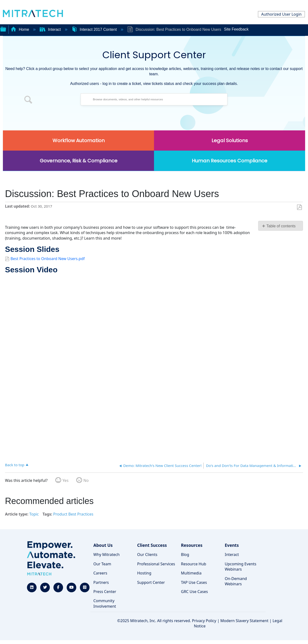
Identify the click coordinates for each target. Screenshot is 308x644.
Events (232, 545)
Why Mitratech (106, 555)
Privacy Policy (204, 621)
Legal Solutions (230, 140)
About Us (103, 545)
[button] (28, 101)
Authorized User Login (282, 14)
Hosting (144, 573)
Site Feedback (236, 29)
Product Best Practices (73, 514)
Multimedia (191, 573)
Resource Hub (194, 564)
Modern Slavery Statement (244, 621)
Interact (51, 29)
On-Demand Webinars (236, 581)
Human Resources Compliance (230, 161)
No (86, 480)
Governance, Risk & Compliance (79, 161)
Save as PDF (299, 207)
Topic (34, 514)
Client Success (152, 545)
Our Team (102, 564)
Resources (192, 545)
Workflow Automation (79, 140)
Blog (185, 555)
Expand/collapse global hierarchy (3, 29)
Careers (100, 573)
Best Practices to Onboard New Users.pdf (48, 259)
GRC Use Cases (194, 592)
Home (20, 29)
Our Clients (147, 555)
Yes (66, 480)
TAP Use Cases (194, 582)
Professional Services (156, 564)
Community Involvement (105, 603)
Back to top (15, 465)
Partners (101, 582)
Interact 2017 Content (95, 29)
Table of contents (281, 226)
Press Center (105, 592)
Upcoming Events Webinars (241, 567)
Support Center (151, 582)
